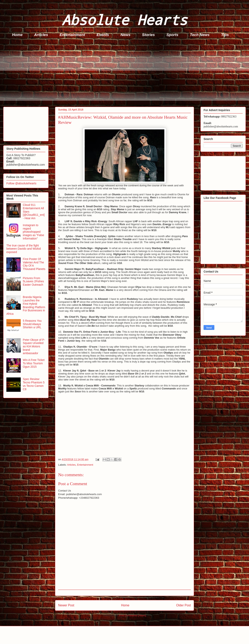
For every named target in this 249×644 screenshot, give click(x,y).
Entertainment (72, 35)
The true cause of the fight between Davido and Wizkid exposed (24, 249)
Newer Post (66, 605)
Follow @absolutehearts (21, 183)
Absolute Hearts (124, 20)
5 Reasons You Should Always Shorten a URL (32, 324)
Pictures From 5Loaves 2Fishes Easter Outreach (33, 281)
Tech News (200, 35)
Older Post (183, 605)
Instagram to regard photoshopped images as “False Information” (34, 232)
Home (17, 35)
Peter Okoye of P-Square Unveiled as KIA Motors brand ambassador (34, 346)
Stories (148, 35)
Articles (41, 35)
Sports (172, 35)
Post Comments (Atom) (132, 615)
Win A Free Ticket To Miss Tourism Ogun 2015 (34, 363)
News (125, 35)
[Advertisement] (126, 73)
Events (103, 35)
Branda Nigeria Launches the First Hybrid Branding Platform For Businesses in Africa (26, 305)
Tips (225, 35)
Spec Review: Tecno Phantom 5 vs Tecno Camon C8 (34, 384)
